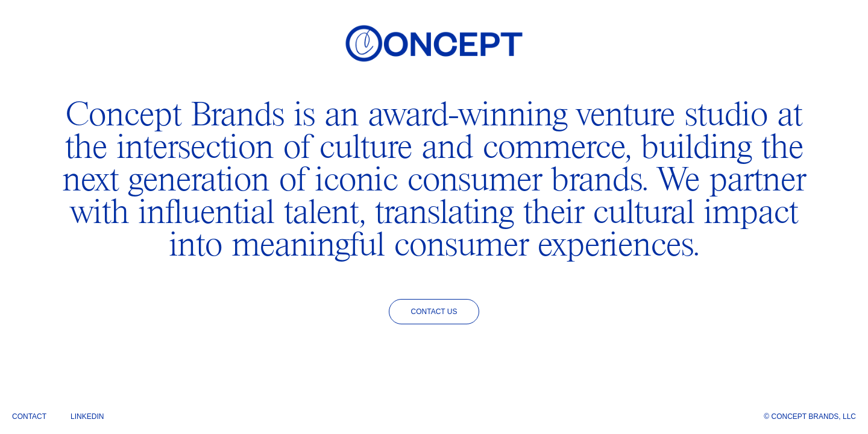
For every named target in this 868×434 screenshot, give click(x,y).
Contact (29, 417)
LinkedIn (87, 417)
